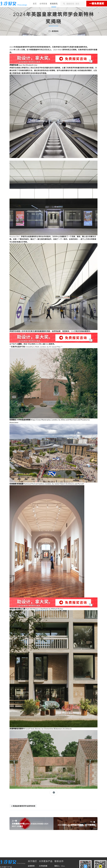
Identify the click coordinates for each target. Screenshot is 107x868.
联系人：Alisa (60, 866)
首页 (35, 4)
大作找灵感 (43, 866)
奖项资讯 (54, 4)
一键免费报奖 (97, 4)
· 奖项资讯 (55, 31)
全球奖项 (43, 4)
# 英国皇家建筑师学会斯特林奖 (23, 806)
